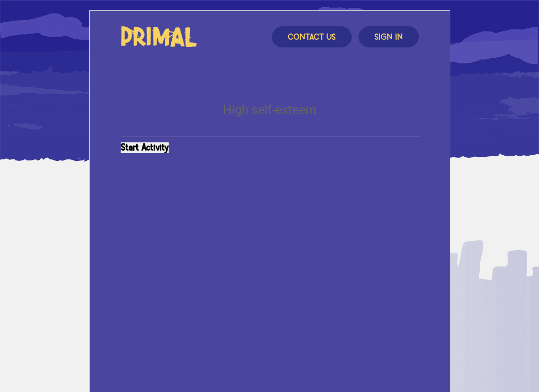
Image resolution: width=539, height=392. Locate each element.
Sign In (389, 37)
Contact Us (312, 37)
